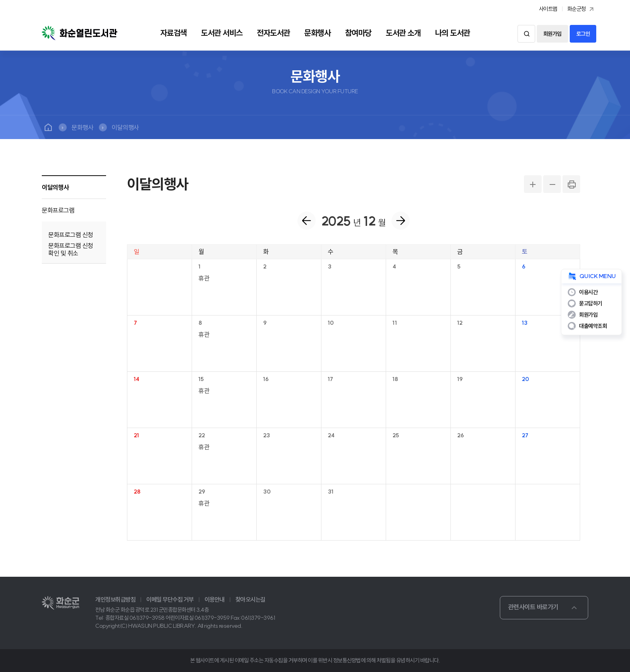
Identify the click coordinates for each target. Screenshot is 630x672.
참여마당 (358, 33)
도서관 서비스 (222, 33)
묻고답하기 (591, 303)
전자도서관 (273, 33)
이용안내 (215, 600)
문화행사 (317, 33)
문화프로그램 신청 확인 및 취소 (71, 250)
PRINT (571, 184)
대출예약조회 (593, 326)
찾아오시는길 (251, 600)
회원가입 (552, 34)
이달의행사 (125, 127)
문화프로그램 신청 (71, 235)
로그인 (583, 34)
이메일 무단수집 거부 (170, 600)
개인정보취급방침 (115, 600)
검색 (526, 34)
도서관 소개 (403, 33)
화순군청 (582, 9)
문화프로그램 (58, 210)
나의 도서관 (453, 33)
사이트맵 (548, 9)
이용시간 (588, 292)
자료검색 (174, 33)
